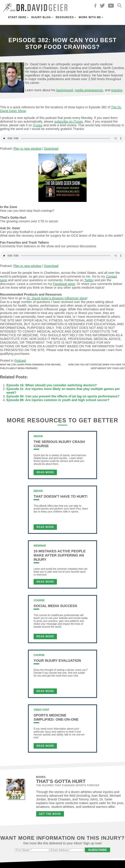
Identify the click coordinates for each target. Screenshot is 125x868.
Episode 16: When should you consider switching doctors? (52, 385)
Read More (45, 472)
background (65, 90)
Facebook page (64, 284)
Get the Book (50, 814)
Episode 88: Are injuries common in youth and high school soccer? (58, 400)
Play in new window (27, 149)
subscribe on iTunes (69, 121)
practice (117, 90)
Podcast (20, 361)
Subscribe (98, 850)
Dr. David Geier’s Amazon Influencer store (57, 298)
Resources (65, 17)
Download (51, 149)
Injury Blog (41, 17)
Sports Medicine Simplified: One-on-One (56, 717)
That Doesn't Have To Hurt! (61, 496)
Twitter (89, 280)
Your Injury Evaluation (57, 661)
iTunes (38, 125)
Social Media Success (55, 606)
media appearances (89, 90)
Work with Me (90, 17)
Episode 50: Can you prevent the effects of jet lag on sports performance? (63, 396)
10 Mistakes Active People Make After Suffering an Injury (60, 555)
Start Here (17, 17)
